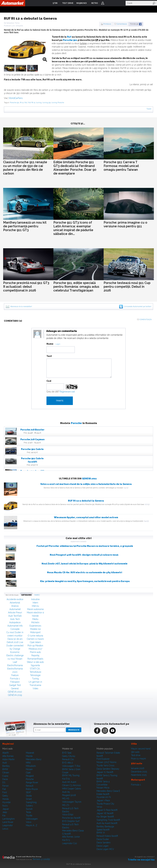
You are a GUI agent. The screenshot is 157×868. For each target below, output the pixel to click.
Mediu (35, 619)
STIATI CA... (35, 669)
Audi (5, 763)
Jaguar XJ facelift (105, 772)
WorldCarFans (16, 98)
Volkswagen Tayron (72, 802)
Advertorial (15, 603)
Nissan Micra (103, 788)
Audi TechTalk (15, 616)
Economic (15, 652)
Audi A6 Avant (69, 782)
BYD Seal (67, 753)
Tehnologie (35, 675)
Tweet (149, 109)
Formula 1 (15, 679)
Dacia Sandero (103, 843)
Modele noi (35, 629)
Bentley (6, 766)
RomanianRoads (35, 659)
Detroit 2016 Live (15, 642)
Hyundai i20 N (104, 797)
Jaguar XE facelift (105, 813)
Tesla (28, 812)
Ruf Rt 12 (32, 103)
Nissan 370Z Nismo (106, 762)
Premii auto (35, 652)
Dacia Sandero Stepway (108, 769)
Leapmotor (8, 825)
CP (97, 40)
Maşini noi (8, 744)
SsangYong (31, 802)
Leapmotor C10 (70, 843)
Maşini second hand (141, 749)
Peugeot (30, 776)
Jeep (5, 812)
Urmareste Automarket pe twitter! (138, 306)
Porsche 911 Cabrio (32, 449)
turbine (83, 43)
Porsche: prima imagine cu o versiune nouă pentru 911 (125, 224)
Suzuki (29, 809)
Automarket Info (15, 626)
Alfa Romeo (8, 756)
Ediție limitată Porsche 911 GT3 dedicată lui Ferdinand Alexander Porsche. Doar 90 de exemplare (75, 168)
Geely (5, 796)
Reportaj (35, 655)
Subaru (29, 806)
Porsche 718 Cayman (32, 439)
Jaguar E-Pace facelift (107, 810)
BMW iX (101, 833)
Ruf (69, 37)
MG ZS (66, 805)
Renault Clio (68, 759)
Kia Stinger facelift (105, 817)
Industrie (35, 599)
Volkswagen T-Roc (71, 766)
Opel (28, 773)
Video (35, 688)
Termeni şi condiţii (41, 859)
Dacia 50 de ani (15, 639)
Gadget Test (15, 685)
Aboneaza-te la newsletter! (21, 306)
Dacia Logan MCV (105, 849)
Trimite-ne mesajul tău (141, 860)
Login (103, 3)
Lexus (5, 829)
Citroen (6, 773)
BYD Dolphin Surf (71, 821)
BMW (5, 769)
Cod (49, 381)
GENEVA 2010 (15, 692)
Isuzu (5, 806)
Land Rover (8, 822)
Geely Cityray (69, 756)
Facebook (97, 731)
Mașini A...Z (32, 825)
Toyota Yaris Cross (105, 765)
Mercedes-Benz (34, 759)
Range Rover (32, 782)
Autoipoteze (15, 622)
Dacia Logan (103, 846)
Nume (50, 344)
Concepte (15, 629)
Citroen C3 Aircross (71, 785)
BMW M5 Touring (71, 775)
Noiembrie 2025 (139, 775)
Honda (5, 799)
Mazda (29, 756)
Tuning (35, 679)
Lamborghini (8, 819)
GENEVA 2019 (15, 695)
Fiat (4, 789)
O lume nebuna (35, 636)
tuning (39, 103)
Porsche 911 (70, 40)
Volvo (29, 822)
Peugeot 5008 (69, 795)
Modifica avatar (37, 334)
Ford (5, 792)
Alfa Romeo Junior (71, 837)
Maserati (30, 753)
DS (4, 782)
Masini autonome (35, 609)
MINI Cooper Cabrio (72, 789)
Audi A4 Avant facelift (107, 823)
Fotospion (15, 682)
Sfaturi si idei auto (35, 662)
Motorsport (35, 632)
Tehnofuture (35, 672)
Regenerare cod (67, 392)
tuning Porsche (58, 103)
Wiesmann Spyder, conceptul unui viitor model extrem (86, 517)
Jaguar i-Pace (103, 800)
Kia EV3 (66, 840)
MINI (28, 763)
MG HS (66, 799)
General (15, 688)
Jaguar (6, 809)
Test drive (136, 755)
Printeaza (107, 24)
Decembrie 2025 (139, 772)
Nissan (29, 769)
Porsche (76, 423)
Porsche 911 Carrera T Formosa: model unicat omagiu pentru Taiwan (121, 166)
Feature (15, 675)
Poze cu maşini (138, 759)
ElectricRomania (15, 665)
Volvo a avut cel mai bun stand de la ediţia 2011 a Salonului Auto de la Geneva (86, 484)
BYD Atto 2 (68, 763)
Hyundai (6, 802)
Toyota (29, 815)
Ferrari (5, 786)
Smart (29, 799)
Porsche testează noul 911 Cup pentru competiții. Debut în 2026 (127, 287)
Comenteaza (122, 24)
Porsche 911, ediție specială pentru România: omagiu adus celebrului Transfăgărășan (76, 287)
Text (49, 356)
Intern (35, 603)
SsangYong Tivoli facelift (108, 820)
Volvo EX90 (68, 815)
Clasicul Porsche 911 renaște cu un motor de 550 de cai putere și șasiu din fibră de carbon (25, 168)
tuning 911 (47, 103)
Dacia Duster (103, 839)
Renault (30, 786)
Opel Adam (35, 642)
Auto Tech (15, 619)
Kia (4, 815)
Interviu (35, 606)
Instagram (105, 731)
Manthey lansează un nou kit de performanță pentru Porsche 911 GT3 (25, 226)
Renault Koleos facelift (107, 836)
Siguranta (35, 665)
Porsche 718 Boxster (32, 430)
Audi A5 (66, 792)
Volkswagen (32, 819)
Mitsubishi (31, 766)
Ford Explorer (103, 759)
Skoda (29, 796)
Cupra (5, 776)
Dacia (5, 779)
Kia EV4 (66, 779)
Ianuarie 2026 (138, 768)
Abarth (6, 753)
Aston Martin (8, 759)
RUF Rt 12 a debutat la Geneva (86, 501)
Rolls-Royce (32, 789)
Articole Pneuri (15, 613)
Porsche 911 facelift (71, 818)
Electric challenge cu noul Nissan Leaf (15, 659)
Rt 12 (22, 103)
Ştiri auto (135, 752)
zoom (45, 59)
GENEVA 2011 (89, 479)
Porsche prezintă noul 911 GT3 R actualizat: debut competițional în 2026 (26, 287)
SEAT (28, 792)
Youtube (113, 731)
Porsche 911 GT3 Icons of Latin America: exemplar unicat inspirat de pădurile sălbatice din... (73, 228)
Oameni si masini (35, 639)
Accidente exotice (15, 599)
